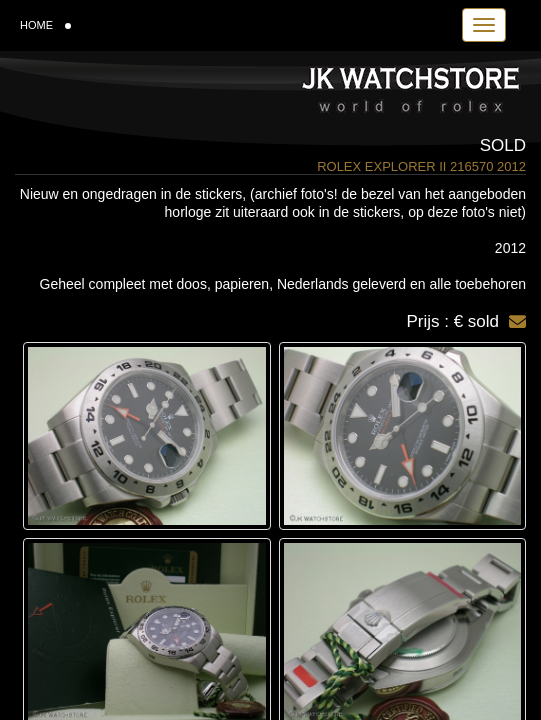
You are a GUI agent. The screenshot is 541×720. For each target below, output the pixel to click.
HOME (45, 25)
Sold (503, 145)
